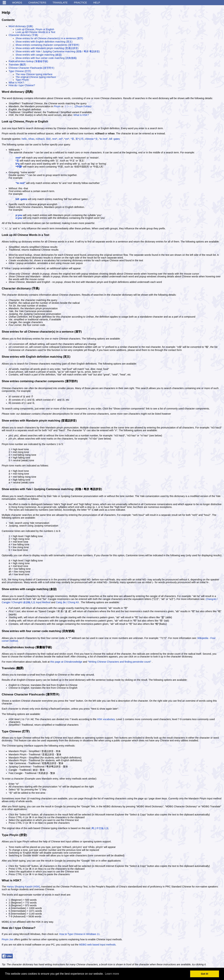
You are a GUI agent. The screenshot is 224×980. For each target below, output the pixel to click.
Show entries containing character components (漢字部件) (47, 45)
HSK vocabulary (106, 719)
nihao (31, 139)
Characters (37, 3)
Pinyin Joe (7, 939)
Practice (80, 3)
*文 (17, 161)
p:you (19, 215)
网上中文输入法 (100, 828)
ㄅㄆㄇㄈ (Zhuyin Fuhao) (78, 106)
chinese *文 (91, 139)
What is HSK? (16, 83)
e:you (19, 218)
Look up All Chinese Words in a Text (35, 32)
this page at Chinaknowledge (66, 662)
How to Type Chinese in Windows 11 (79, 934)
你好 (48, 139)
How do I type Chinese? (22, 85)
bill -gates (115, 139)
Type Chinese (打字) (20, 71)
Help (97, 3)
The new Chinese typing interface (34, 74)
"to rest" (103, 139)
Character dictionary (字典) (23, 35)
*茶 (72, 139)
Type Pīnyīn (22, 80)
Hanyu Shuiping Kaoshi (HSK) (23, 887)
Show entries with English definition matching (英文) (44, 42)
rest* (55, 139)
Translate (60, 3)
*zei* (67, 139)
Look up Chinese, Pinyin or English (35, 29)
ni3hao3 (40, 139)
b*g (18, 164)
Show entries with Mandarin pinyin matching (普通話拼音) (47, 48)
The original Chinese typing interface (36, 77)
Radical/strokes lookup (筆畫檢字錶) (28, 61)
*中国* (19, 167)
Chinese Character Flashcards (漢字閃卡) (31, 68)
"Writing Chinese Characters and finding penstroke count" (119, 662)
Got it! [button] (205, 974)
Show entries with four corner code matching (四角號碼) (46, 58)
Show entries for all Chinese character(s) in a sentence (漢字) (49, 38)
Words (17, 3)
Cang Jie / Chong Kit (67, 602)
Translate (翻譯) (17, 65)
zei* (61, 139)
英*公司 (80, 139)
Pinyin (57, 106)
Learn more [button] (112, 974)
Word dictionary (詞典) (21, 26)
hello (24, 139)
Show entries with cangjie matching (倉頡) (39, 55)
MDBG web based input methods (97, 945)
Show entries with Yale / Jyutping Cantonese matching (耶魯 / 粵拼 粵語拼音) (58, 51)
